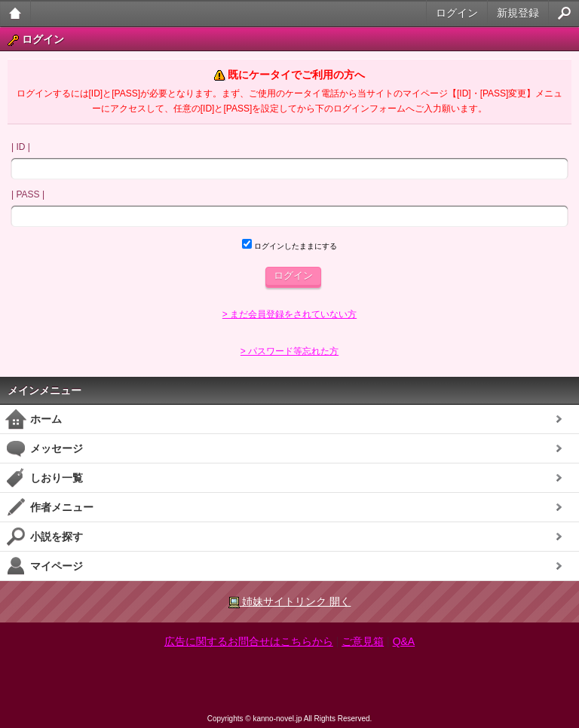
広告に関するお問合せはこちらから (249, 641)
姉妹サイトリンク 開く (290, 602)
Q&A (404, 641)
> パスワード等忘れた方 (289, 351)
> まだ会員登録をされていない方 (289, 314)
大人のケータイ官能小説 (15, 13)
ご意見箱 (363, 641)
